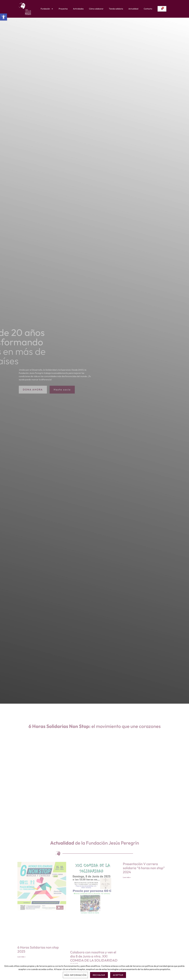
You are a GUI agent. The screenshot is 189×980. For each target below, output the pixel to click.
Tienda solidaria (116, 9)
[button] (4, 17)
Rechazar (99, 975)
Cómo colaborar (96, 9)
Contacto (148, 9)
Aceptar (118, 975)
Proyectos (63, 9)
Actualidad (133, 9)
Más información (75, 975)
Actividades (78, 9)
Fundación (47, 9)
